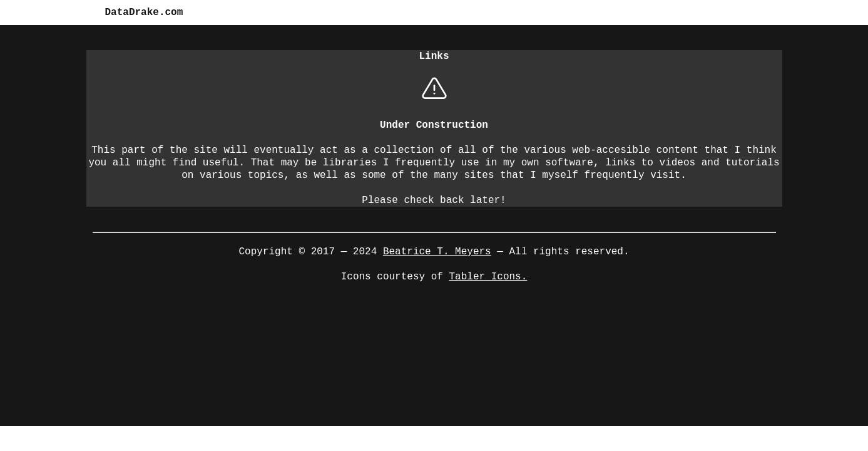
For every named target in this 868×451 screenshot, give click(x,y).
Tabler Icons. (488, 276)
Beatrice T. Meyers (437, 251)
